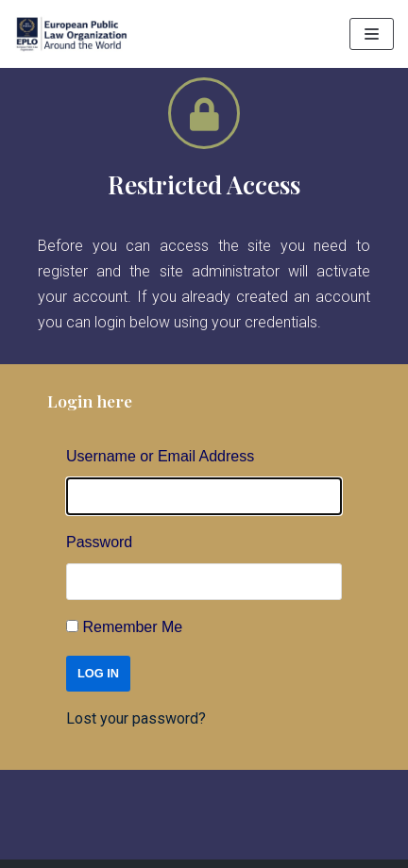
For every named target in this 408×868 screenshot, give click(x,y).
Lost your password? (136, 718)
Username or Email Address (160, 456)
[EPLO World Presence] (71, 34)
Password (99, 542)
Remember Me (132, 627)
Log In (98, 673)
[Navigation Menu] (372, 34)
